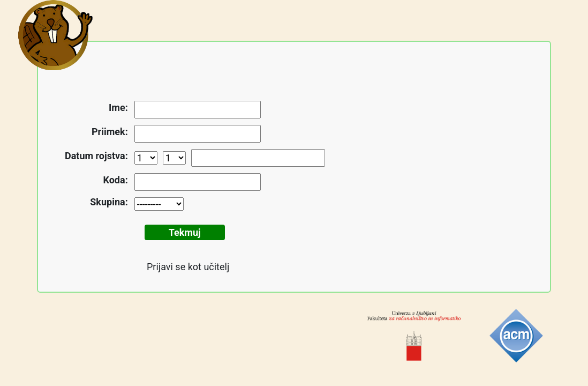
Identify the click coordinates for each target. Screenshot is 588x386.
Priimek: (110, 132)
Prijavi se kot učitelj (188, 267)
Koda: (116, 180)
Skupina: (109, 202)
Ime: (118, 107)
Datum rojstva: (96, 156)
